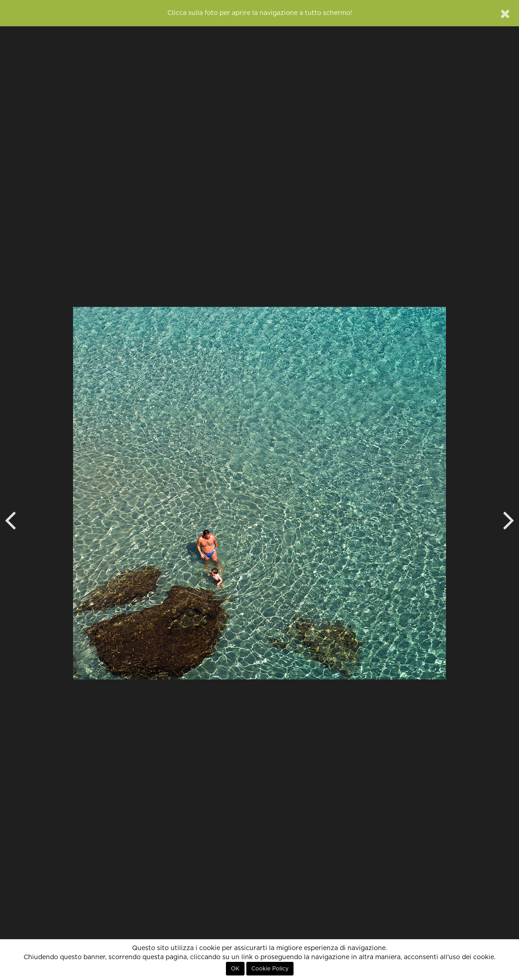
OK (235, 969)
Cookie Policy (270, 969)
